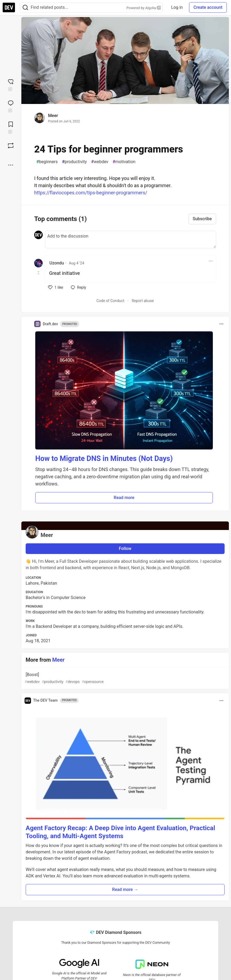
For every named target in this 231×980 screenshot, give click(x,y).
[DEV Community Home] (9, 7)
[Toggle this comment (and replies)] (39, 273)
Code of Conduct (110, 301)
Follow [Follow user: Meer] (125, 549)
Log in (177, 7)
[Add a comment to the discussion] (130, 239)
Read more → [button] (125, 889)
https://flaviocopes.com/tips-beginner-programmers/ (91, 193)
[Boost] (11, 146)
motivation (124, 162)
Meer (53, 116)
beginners (47, 162)
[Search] (25, 8)
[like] (56, 287)
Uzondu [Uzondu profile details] (57, 263)
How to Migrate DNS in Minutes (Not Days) (104, 459)
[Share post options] (11, 165)
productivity (74, 162)
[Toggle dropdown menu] (211, 261)
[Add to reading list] (11, 127)
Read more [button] (124, 498)
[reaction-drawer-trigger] (11, 85)
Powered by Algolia (144, 8)
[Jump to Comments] (11, 106)
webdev (100, 162)
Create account (208, 7)
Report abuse (143, 301)
